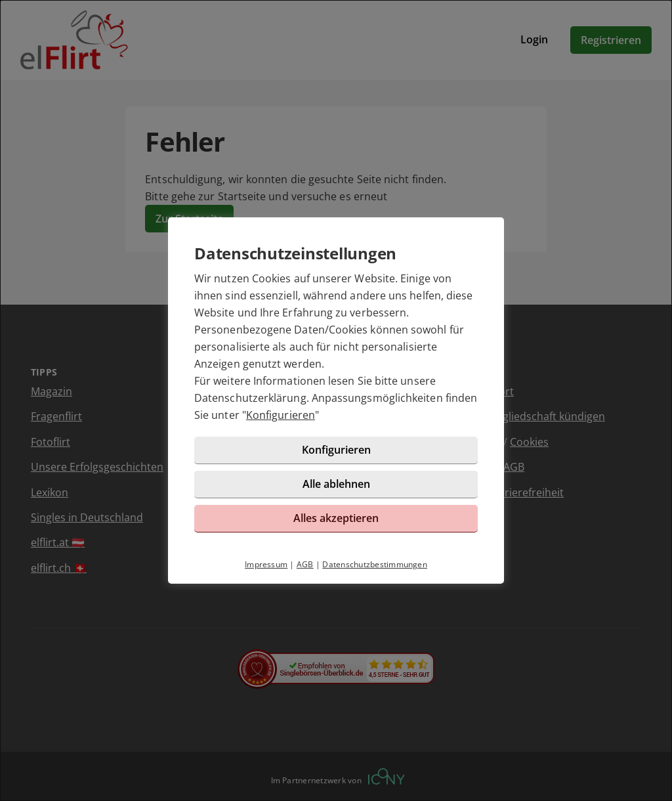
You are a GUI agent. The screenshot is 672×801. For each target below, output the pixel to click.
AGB (305, 564)
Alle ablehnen (336, 484)
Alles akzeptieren (336, 518)
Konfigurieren (281, 415)
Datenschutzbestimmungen (375, 564)
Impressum (266, 564)
